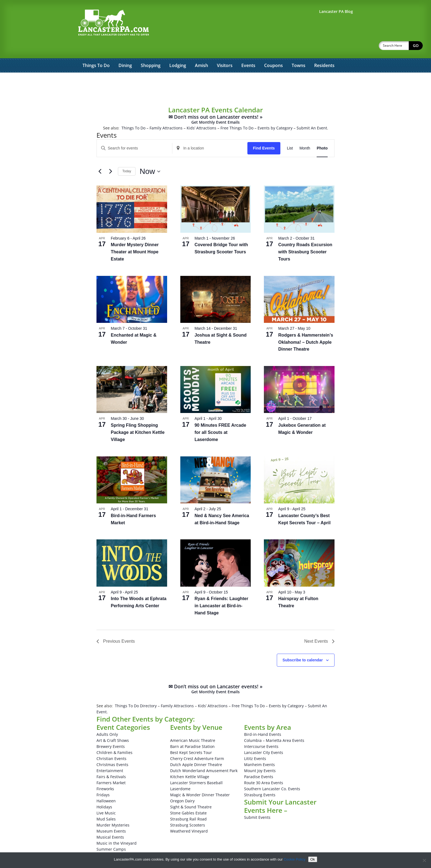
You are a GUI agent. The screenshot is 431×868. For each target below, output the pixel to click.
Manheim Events (259, 750)
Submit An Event (312, 114)
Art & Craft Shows (113, 726)
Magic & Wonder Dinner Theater (200, 780)
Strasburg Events (260, 780)
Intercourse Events (261, 732)
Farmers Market (111, 768)
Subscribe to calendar (303, 646)
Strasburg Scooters (188, 811)
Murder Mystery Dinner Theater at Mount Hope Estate (135, 238)
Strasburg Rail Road (188, 805)
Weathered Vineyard (189, 817)
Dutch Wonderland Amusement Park (204, 756)
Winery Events (110, 847)
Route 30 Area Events (264, 768)
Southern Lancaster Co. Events (272, 774)
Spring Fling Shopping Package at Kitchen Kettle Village (138, 418)
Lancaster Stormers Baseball (196, 768)
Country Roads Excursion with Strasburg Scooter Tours (305, 238)
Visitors (225, 51)
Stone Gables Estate (188, 799)
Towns (299, 51)
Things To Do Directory (136, 691)
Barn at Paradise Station (192, 732)
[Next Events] (110, 157)
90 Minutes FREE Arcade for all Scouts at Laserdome (220, 418)
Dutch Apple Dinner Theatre (196, 750)
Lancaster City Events (264, 738)
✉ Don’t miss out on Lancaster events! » (215, 105)
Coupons (273, 51)
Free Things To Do (237, 114)
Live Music (106, 799)
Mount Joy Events (260, 756)
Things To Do (96, 51)
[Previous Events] (100, 157)
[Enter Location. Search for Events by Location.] (210, 134)
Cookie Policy (295, 859)
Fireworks (105, 774)
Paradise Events (259, 762)
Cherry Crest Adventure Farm (197, 744)
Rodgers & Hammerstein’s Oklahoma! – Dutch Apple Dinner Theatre (306, 328)
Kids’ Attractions (201, 114)
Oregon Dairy (182, 787)
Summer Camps (111, 835)
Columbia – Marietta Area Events (274, 726)
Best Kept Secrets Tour (191, 738)
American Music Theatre (193, 726)
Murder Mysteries (113, 811)
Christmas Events (112, 750)
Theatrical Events (112, 841)
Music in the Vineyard (117, 829)
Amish (201, 51)
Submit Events (257, 803)
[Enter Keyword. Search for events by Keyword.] (134, 134)
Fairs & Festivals (111, 762)
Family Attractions (166, 114)
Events (248, 51)
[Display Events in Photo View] (322, 134)
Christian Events (111, 744)
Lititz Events (255, 744)
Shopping (151, 51)
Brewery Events (111, 732)
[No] (424, 860)
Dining (125, 51)
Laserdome (180, 774)
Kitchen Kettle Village (190, 762)
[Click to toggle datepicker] (150, 157)
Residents (324, 51)
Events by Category (275, 114)
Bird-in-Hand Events (263, 720)
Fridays (103, 780)
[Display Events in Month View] (305, 134)
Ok (313, 859)
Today (127, 157)
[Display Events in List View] (290, 134)
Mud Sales (106, 805)
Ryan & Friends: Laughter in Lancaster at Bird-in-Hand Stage (222, 591)
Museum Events (111, 817)
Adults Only (107, 720)
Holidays (104, 793)
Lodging (178, 51)
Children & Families (114, 738)
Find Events (264, 134)
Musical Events (110, 823)
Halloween (106, 787)
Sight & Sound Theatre (191, 793)
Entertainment (110, 756)
